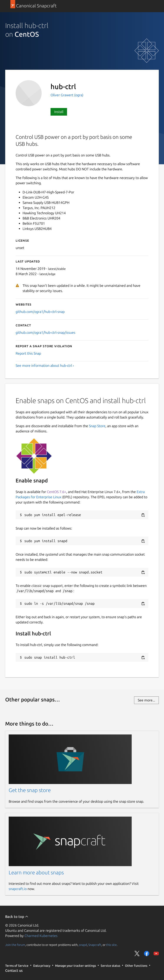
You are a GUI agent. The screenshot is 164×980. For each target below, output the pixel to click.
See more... (146, 700)
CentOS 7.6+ (57, 492)
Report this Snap (28, 353)
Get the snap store (30, 790)
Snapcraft (95, 945)
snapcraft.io (18, 889)
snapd (83, 945)
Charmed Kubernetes (41, 936)
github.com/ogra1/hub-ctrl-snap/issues (45, 332)
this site (111, 945)
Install (59, 112)
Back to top (17, 917)
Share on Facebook (147, 953)
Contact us (14, 970)
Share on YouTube (156, 953)
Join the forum (15, 945)
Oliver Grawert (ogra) (67, 95)
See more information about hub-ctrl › (45, 365)
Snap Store (97, 426)
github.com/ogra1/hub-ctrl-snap (40, 312)
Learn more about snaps (36, 873)
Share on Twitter (137, 953)
